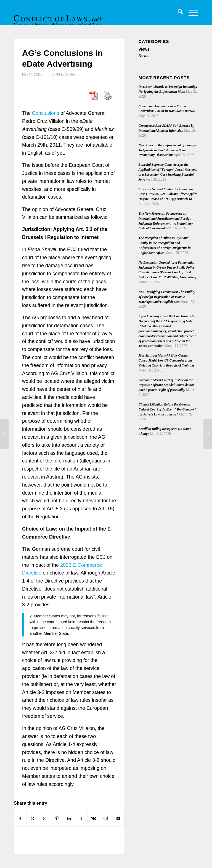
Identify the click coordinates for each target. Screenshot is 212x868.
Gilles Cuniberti (67, 74)
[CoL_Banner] (59, 18)
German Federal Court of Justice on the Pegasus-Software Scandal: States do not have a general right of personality (166, 385)
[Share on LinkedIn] (69, 819)
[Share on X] (32, 819)
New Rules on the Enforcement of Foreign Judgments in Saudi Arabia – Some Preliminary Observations (167, 150)
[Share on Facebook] (20, 819)
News (144, 56)
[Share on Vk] (94, 819)
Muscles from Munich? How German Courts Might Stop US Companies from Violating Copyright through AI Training (166, 360)
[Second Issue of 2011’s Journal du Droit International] (4, 434)
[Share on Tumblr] (81, 819)
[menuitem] (178, 13)
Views (144, 49)
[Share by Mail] (118, 819)
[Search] (178, 13)
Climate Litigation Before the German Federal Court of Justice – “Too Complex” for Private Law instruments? (167, 409)
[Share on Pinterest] (57, 819)
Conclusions (46, 113)
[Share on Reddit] (106, 819)
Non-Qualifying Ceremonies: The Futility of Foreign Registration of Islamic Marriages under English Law (167, 297)
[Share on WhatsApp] (45, 819)
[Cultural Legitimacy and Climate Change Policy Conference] (208, 434)
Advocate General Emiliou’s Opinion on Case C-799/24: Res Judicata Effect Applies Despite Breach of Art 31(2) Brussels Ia (168, 194)
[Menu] (191, 13)
